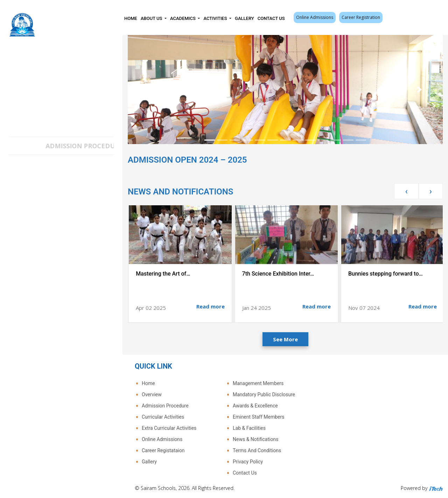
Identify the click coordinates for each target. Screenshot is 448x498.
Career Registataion (163, 450)
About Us (152, 18)
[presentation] (406, 191)
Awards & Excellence (255, 406)
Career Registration (361, 17)
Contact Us (271, 18)
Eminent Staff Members (258, 417)
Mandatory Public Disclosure (264, 394)
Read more (211, 306)
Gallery (244, 18)
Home (131, 18)
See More (285, 339)
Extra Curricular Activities (169, 428)
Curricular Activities (163, 417)
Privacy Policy (248, 462)
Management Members (258, 383)
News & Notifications (255, 439)
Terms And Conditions (257, 450)
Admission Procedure (165, 406)
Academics (183, 18)
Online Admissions (315, 17)
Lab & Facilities (249, 428)
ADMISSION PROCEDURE (92, 146)
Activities (216, 18)
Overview (152, 394)
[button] (151, 90)
